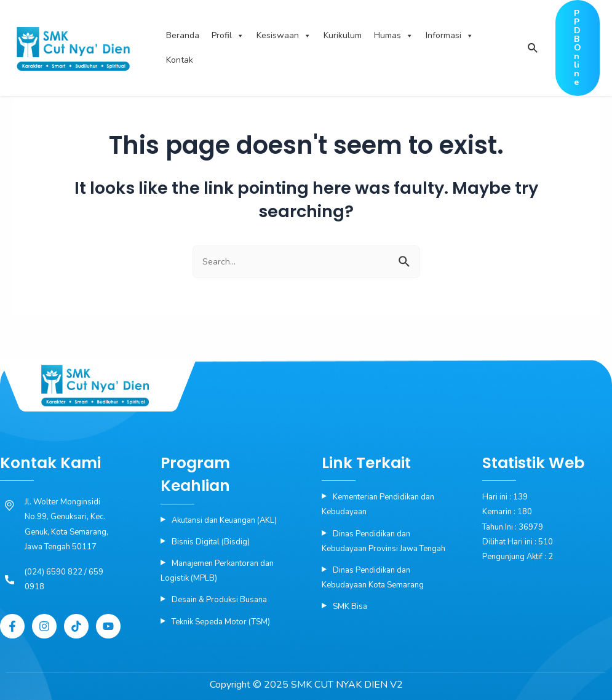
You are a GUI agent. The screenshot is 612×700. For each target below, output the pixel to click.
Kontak (180, 60)
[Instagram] (44, 626)
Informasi (450, 36)
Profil (228, 36)
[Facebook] (12, 626)
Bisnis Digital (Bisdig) (211, 542)
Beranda (183, 35)
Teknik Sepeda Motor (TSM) (221, 622)
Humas (394, 36)
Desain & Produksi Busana (219, 600)
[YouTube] (108, 626)
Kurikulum (343, 35)
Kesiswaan (284, 36)
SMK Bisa (350, 607)
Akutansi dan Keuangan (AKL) (224, 520)
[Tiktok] (76, 626)
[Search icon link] (532, 49)
